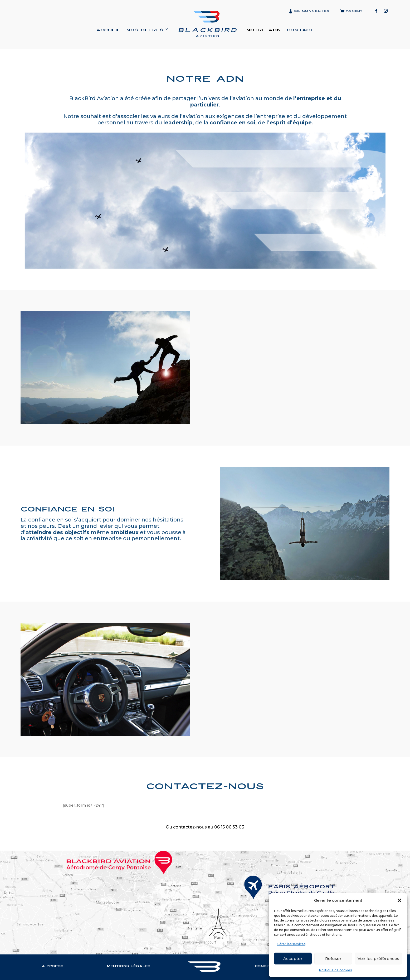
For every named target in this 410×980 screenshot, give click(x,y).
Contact (300, 30)
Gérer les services (291, 944)
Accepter (293, 959)
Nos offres (145, 30)
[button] (399, 900)
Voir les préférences (378, 959)
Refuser (333, 959)
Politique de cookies (335, 970)
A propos (53, 965)
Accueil (108, 30)
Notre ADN (264, 30)
